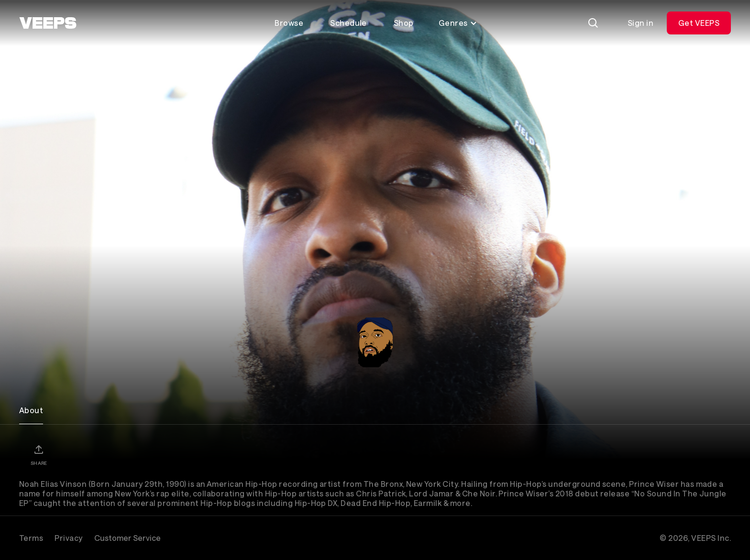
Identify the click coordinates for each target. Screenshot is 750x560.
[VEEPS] (48, 23)
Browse (289, 23)
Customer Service (127, 538)
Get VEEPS (699, 23)
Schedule (348, 23)
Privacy (68, 538)
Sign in (640, 23)
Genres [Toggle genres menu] (458, 23)
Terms (31, 538)
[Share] (39, 455)
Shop (404, 23)
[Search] (593, 23)
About (31, 410)
